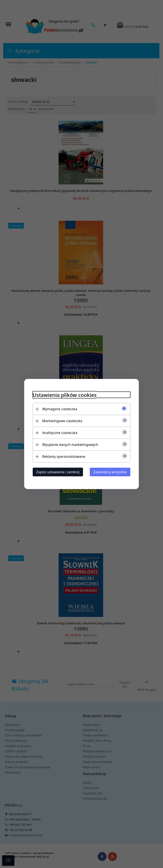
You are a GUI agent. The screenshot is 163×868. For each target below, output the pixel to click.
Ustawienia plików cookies (65, 395)
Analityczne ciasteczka (60, 433)
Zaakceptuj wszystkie (110, 472)
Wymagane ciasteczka (60, 409)
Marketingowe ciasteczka (62, 421)
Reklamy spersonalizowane (64, 456)
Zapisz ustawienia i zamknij (58, 472)
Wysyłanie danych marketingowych (70, 445)
